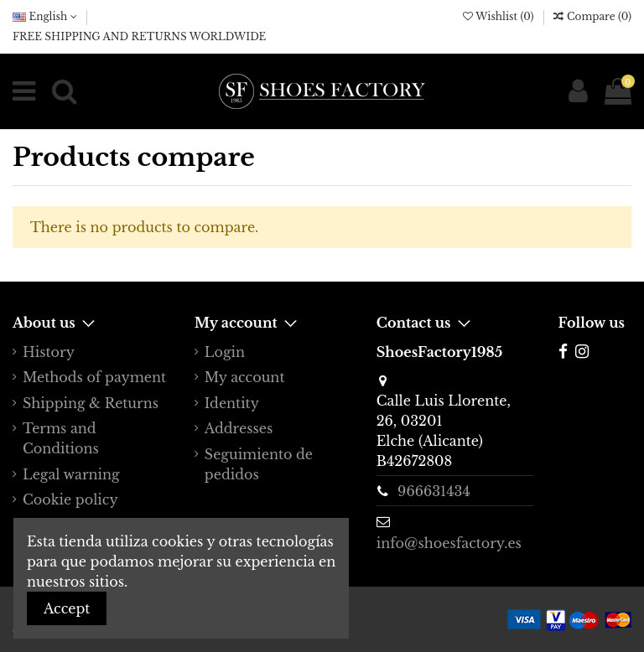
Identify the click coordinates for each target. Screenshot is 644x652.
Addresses (239, 428)
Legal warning (71, 474)
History (49, 352)
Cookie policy (70, 499)
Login (225, 352)
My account (245, 377)
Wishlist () (500, 16)
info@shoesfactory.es (449, 543)
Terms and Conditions (61, 438)
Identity (232, 403)
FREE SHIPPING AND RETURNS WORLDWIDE (139, 36)
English (45, 16)
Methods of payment (94, 377)
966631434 (434, 491)
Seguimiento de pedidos (259, 464)
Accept (67, 608)
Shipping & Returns (91, 403)
